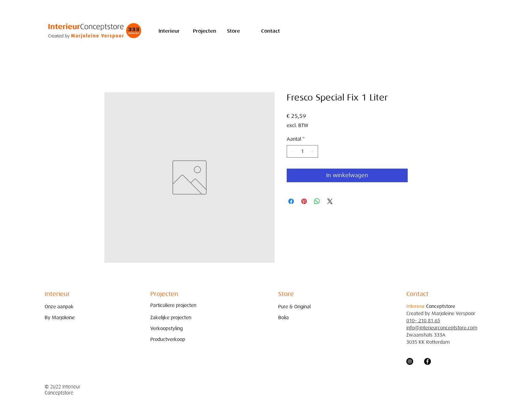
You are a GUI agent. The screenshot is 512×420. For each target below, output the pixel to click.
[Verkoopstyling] (168, 329)
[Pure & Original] (296, 307)
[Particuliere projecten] (173, 305)
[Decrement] (292, 151)
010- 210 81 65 (423, 321)
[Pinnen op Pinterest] (304, 201)
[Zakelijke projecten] (173, 318)
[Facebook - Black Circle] (427, 361)
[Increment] (313, 151)
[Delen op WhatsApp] (317, 201)
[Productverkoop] (168, 339)
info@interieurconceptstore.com (442, 328)
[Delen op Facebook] (291, 201)
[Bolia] (296, 318)
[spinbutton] (302, 151)
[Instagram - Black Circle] (410, 361)
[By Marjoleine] (63, 318)
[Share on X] (330, 201)
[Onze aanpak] (63, 307)
